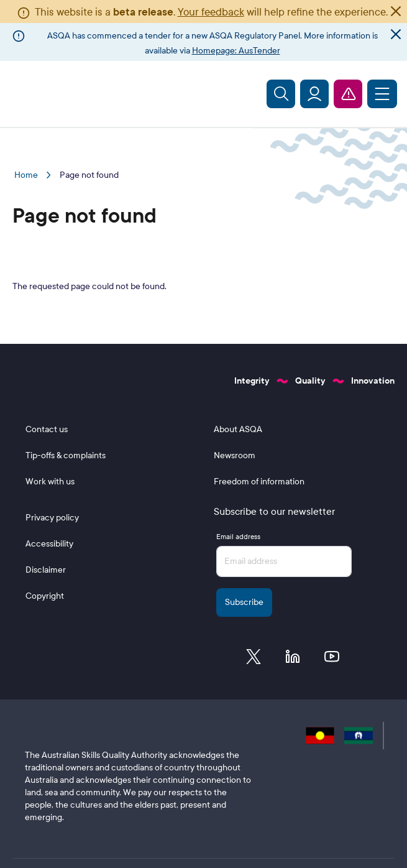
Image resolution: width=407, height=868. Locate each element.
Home (26, 175)
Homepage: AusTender (236, 51)
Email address (238, 537)
